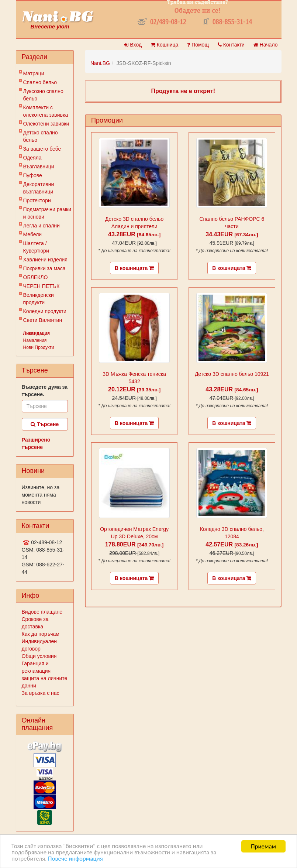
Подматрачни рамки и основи (47, 213)
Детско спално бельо (41, 136)
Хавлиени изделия (45, 260)
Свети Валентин (43, 320)
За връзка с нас (41, 693)
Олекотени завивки (46, 124)
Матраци (34, 73)
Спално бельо (40, 82)
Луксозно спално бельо (43, 95)
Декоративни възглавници (39, 188)
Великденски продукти (39, 299)
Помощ (198, 45)
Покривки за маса (44, 268)
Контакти (231, 45)
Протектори (37, 200)
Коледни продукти (45, 311)
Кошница (164, 45)
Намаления (35, 340)
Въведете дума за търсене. (45, 391)
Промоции (107, 120)
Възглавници (39, 167)
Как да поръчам (41, 634)
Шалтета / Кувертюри (36, 247)
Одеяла (32, 158)
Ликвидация (37, 333)
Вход (133, 45)
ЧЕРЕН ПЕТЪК (42, 286)
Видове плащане (42, 612)
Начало (266, 45)
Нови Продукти (39, 347)
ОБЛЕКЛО (36, 277)
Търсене (45, 424)
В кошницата (134, 268)
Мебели (33, 234)
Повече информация (75, 859)
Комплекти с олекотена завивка (46, 111)
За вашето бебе (42, 149)
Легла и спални (42, 226)
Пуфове (33, 175)
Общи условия (39, 656)
